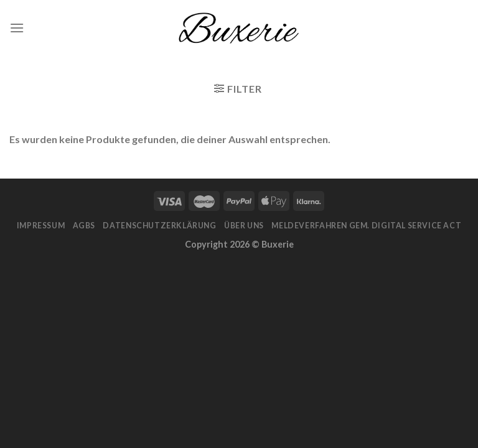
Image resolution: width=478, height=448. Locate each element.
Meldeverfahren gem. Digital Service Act (366, 226)
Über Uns (244, 226)
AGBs (84, 226)
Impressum (41, 226)
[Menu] (17, 28)
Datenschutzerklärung (159, 226)
